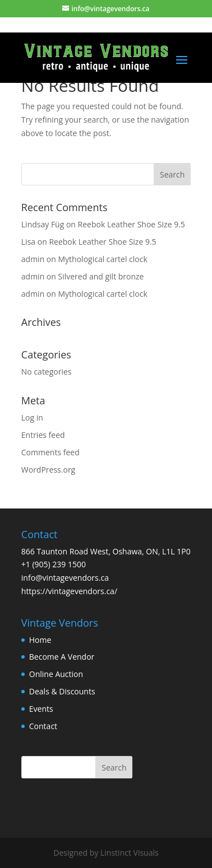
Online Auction (56, 674)
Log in (32, 417)
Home (40, 640)
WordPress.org (48, 470)
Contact (43, 726)
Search (114, 767)
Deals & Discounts (62, 691)
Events (41, 709)
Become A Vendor (62, 657)
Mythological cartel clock (103, 259)
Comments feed (50, 452)
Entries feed (43, 435)
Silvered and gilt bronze (101, 276)
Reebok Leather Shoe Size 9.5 (132, 224)
